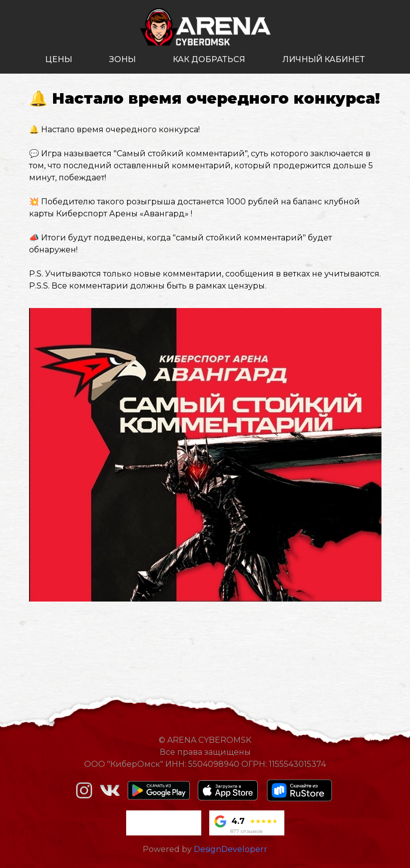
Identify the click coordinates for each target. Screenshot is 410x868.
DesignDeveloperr (231, 849)
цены (59, 59)
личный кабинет (324, 59)
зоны (122, 59)
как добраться (209, 59)
